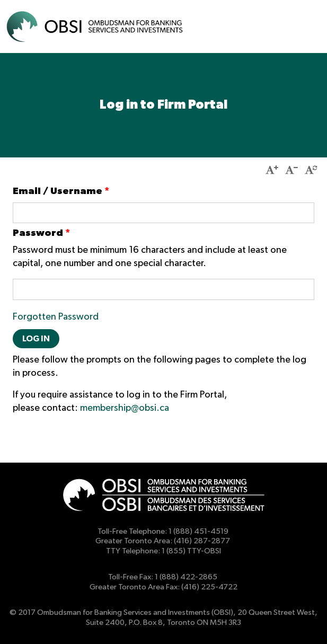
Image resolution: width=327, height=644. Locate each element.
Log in (36, 339)
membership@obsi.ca (125, 408)
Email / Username (61, 191)
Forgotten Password (56, 317)
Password (41, 233)
